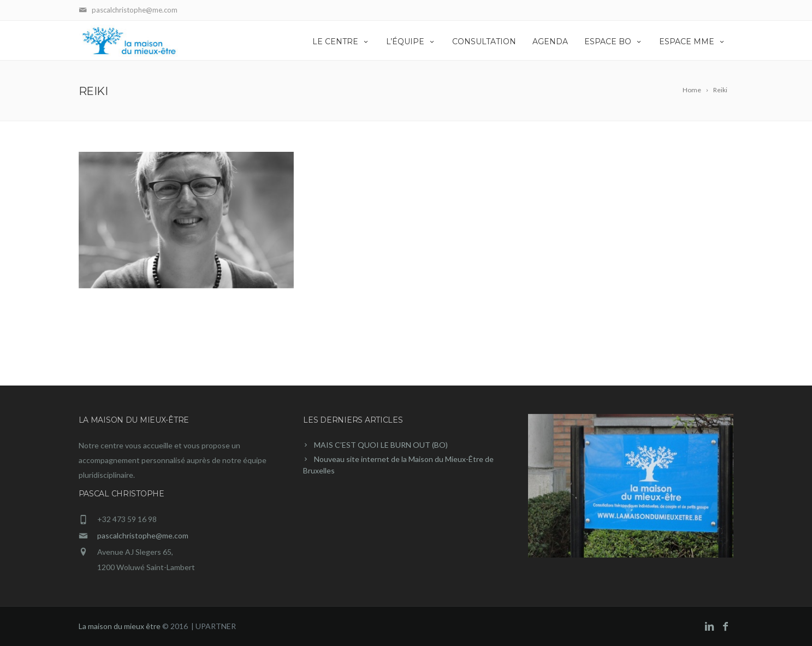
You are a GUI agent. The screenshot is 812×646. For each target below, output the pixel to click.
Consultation (484, 42)
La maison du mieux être (120, 626)
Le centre (341, 42)
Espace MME (692, 42)
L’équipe (411, 42)
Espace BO (614, 42)
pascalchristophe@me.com (143, 535)
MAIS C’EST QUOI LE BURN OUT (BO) (381, 445)
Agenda (550, 42)
